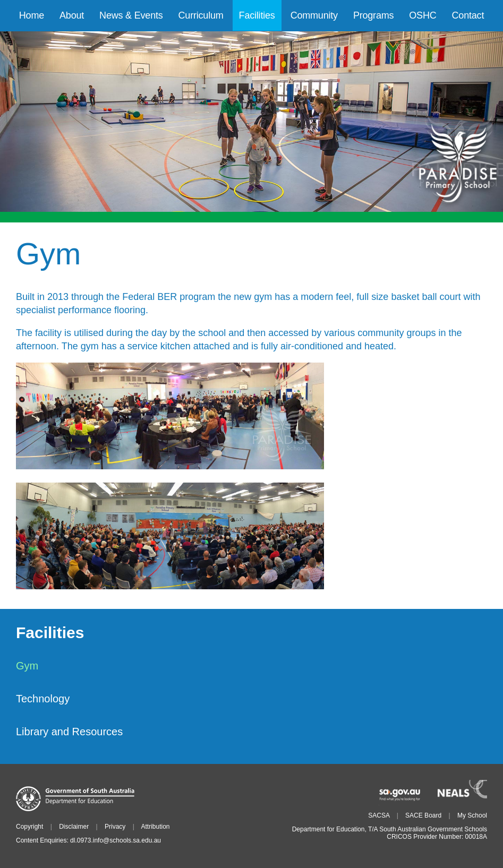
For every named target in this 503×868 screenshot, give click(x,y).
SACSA (379, 815)
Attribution (155, 827)
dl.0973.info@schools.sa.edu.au (116, 840)
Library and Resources (69, 732)
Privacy (115, 827)
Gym (27, 666)
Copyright (29, 827)
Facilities (50, 633)
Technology (43, 699)
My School (472, 815)
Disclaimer (74, 827)
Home (32, 15)
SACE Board (423, 815)
